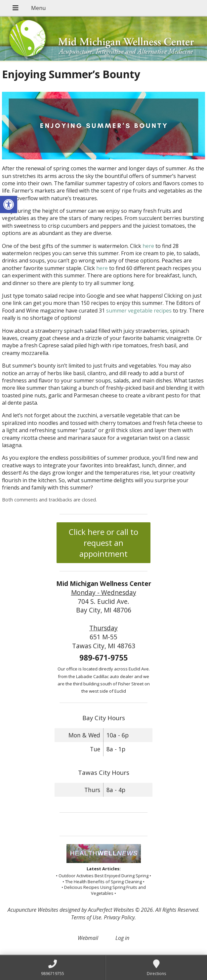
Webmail (88, 938)
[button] (9, 204)
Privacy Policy (119, 917)
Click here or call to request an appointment (103, 543)
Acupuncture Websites (33, 910)
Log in (122, 938)
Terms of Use (86, 917)
